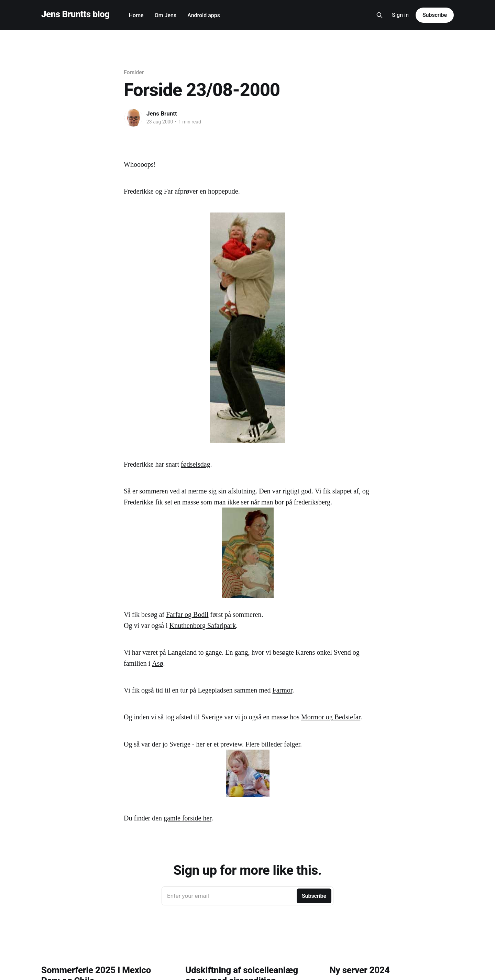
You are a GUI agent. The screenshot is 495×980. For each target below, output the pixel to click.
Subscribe (435, 15)
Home (136, 15)
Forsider (134, 72)
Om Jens (166, 15)
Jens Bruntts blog (75, 14)
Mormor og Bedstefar (331, 717)
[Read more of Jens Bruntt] (133, 118)
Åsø (157, 663)
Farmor (283, 690)
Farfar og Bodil (187, 614)
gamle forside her (188, 818)
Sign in (400, 15)
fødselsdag (196, 464)
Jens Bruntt (162, 113)
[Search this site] (379, 15)
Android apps (204, 15)
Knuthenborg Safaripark (203, 625)
